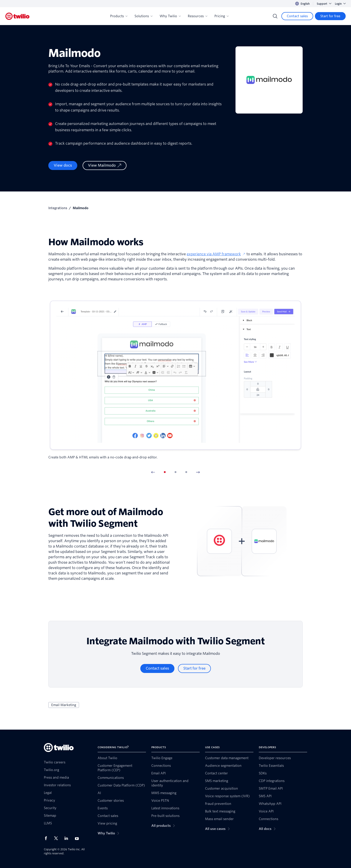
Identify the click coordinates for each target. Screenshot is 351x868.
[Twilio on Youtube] (78, 838)
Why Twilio (170, 16)
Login (340, 4)
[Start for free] (330, 16)
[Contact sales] (297, 16)
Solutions (143, 16)
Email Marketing (64, 705)
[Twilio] (17, 16)
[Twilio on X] (58, 838)
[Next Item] (198, 472)
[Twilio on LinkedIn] (68, 838)
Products (119, 16)
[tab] (165, 472)
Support (324, 4)
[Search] (275, 16)
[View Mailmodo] (105, 165)
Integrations (58, 208)
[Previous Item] (153, 472)
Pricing (222, 16)
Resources (198, 16)
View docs (63, 165)
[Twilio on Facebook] (47, 838)
